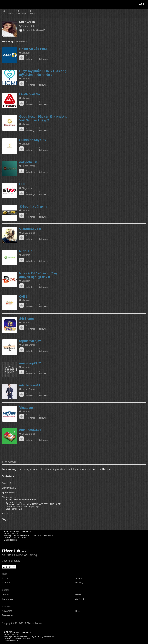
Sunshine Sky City (33, 140)
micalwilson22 (30, 385)
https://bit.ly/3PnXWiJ (34, 30)
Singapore (27, 188)
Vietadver (26, 408)
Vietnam (26, 53)
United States (29, 26)
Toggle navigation (5, 4)
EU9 (22, 184)
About (5, 578)
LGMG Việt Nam (31, 94)
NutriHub (26, 251)
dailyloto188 (28, 162)
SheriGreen (27, 22)
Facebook (7, 599)
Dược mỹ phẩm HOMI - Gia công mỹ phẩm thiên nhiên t (43, 73)
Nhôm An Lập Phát (33, 49)
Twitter (6, 594)
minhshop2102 (30, 363)
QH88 (23, 296)
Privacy (79, 583)
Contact (6, 583)
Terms (78, 578)
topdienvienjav (30, 341)
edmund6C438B (31, 430)
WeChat (79, 599)
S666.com (26, 319)
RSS (78, 611)
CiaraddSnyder (30, 229)
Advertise (7, 611)
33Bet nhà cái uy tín (34, 207)
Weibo (79, 594)
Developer (8, 615)
